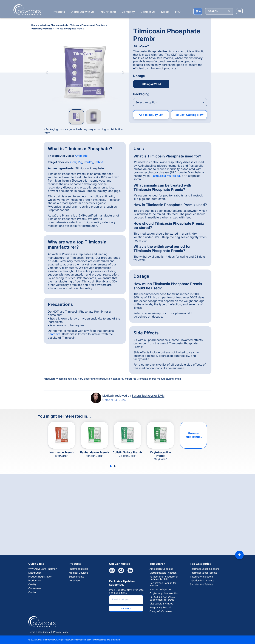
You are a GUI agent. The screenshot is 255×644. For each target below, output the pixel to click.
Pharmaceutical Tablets (203, 573)
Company (128, 12)
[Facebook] (121, 570)
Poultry (88, 162)
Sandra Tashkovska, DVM (148, 396)
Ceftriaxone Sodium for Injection (163, 584)
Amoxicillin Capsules (161, 569)
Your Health (108, 12)
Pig (80, 162)
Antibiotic (81, 156)
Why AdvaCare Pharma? (43, 569)
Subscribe (126, 608)
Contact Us (148, 12)
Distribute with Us (83, 12)
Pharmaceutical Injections (205, 569)
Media (165, 12)
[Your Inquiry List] (198, 11)
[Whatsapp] (112, 570)
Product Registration (40, 577)
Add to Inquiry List (151, 115)
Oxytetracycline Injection (164, 593)
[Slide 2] (115, 466)
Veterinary (75, 581)
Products (59, 12)
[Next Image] (123, 73)
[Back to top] (239, 555)
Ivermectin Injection (161, 589)
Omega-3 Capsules (161, 611)
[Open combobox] (170, 102)
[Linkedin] (130, 570)
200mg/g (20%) (151, 84)
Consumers (35, 588)
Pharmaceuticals (78, 569)
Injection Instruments (202, 581)
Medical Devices (78, 573)
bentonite (54, 334)
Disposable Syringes (161, 604)
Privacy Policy (61, 632)
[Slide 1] (111, 466)
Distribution (35, 573)
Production (35, 581)
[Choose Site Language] (239, 11)
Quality (32, 584)
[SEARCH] (219, 11)
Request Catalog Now (189, 115)
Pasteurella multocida (166, 176)
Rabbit (99, 162)
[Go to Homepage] (26, 10)
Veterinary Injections (202, 577)
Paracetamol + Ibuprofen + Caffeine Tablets (165, 578)
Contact (33, 592)
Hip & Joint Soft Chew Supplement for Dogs (162, 598)
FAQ (178, 12)
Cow (73, 162)
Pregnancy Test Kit (160, 607)
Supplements (76, 577)
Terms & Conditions (39, 632)
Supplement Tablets (201, 584)
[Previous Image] (47, 73)
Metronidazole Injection (163, 573)
